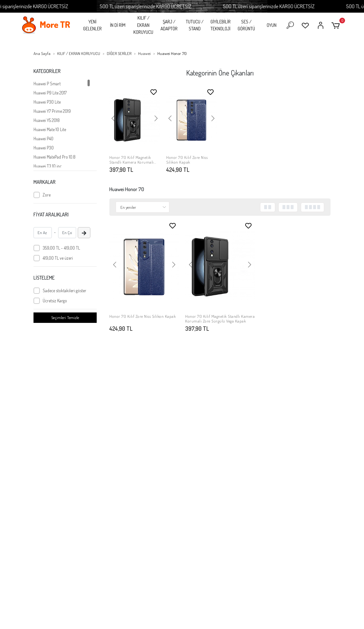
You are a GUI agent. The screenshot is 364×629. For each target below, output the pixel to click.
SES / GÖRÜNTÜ (246, 25)
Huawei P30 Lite (47, 102)
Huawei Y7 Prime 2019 (52, 111)
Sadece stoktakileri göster (64, 290)
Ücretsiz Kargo (55, 301)
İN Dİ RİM (118, 25)
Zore (47, 195)
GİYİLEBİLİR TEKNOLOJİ (221, 25)
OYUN (272, 25)
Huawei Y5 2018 (47, 120)
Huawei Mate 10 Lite (50, 129)
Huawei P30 (44, 148)
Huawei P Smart (47, 84)
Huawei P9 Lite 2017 (50, 93)
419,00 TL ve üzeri (58, 258)
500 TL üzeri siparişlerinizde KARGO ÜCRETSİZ (153, 6)
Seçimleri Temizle (65, 318)
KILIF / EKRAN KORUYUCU (143, 25)
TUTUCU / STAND (195, 25)
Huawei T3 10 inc (48, 166)
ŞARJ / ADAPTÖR (169, 25)
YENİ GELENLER (92, 25)
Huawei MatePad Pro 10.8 (55, 157)
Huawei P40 (43, 139)
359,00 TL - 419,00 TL (61, 248)
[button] (337, 25)
